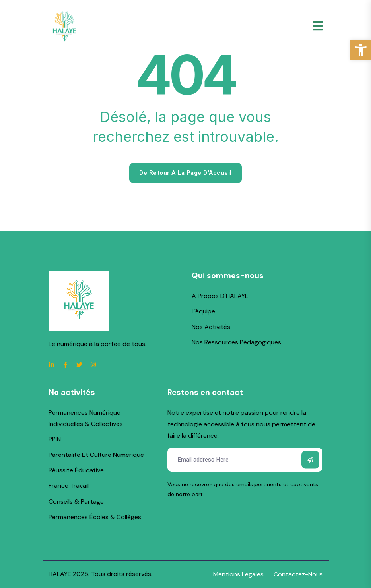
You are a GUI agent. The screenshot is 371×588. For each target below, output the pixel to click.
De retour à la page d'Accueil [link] (185, 173)
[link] (361, 50)
